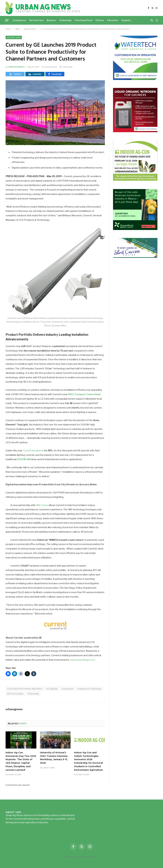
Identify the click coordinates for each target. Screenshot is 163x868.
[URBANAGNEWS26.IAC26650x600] (135, 180)
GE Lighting (52, 689)
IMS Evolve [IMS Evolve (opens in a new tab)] (42, 505)
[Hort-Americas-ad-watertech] (135, 79)
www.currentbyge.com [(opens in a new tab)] (83, 660)
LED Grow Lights (15, 694)
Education (113, 20)
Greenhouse (19, 20)
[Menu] (7, 20)
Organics (126, 20)
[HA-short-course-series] (135, 257)
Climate (100, 20)
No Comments (50, 67)
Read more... (56, 822)
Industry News (14, 37)
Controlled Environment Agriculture (25, 689)
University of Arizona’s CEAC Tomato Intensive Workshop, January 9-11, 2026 (54, 758)
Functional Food (84, 20)
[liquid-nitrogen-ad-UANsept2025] (135, 131)
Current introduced (33, 451)
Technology (65, 20)
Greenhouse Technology (89, 689)
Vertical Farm (36, 20)
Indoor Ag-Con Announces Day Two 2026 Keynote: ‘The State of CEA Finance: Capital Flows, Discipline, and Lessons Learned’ (21, 762)
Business (51, 20)
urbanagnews (16, 67)
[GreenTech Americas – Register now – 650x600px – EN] (135, 229)
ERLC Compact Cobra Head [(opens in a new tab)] (84, 394)
